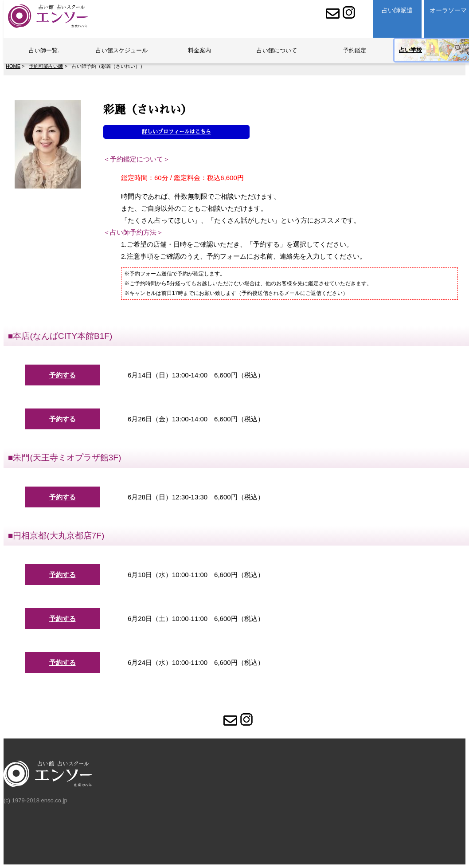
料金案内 (199, 50)
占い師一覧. (44, 50)
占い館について (277, 50)
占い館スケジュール (122, 50)
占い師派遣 (397, 10)
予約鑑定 (355, 50)
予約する (63, 375)
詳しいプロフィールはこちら (176, 132)
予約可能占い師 (46, 66)
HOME (13, 66)
